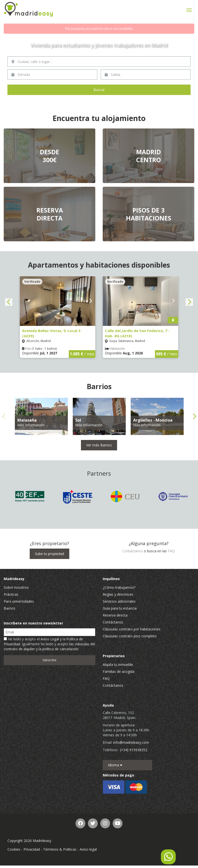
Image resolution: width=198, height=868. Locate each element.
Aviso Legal (50, 639)
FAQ (171, 551)
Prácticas (11, 594)
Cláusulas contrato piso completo (130, 636)
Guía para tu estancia (120, 608)
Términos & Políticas (60, 849)
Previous (9, 302)
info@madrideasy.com (131, 742)
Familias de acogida (119, 671)
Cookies (14, 849)
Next (189, 302)
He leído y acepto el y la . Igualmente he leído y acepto (49, 644)
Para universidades (19, 601)
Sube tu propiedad (49, 554)
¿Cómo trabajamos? (119, 587)
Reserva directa (115, 615)
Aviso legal (88, 849)
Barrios (10, 608)
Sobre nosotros (16, 587)
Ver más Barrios (99, 445)
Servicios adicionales (119, 601)
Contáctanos (133, 551)
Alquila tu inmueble (118, 665)
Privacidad (32, 849)
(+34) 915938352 (134, 750)
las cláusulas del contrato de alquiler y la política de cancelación (49, 646)
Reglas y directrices (118, 594)
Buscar (99, 90)
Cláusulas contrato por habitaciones (132, 629)
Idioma (115, 765)
